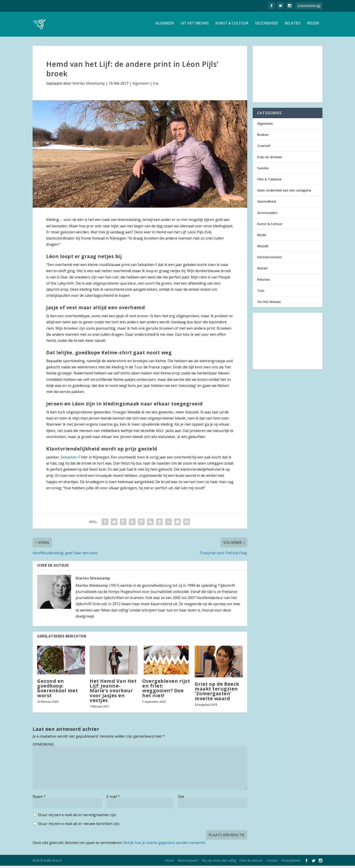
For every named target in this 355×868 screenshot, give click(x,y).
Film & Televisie (269, 181)
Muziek (263, 248)
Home (170, 863)
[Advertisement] (288, 76)
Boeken (263, 137)
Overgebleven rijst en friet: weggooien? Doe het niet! (166, 691)
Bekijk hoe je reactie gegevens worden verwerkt (164, 845)
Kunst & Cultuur (232, 26)
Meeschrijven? (188, 863)
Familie (263, 170)
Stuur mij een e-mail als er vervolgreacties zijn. (77, 817)
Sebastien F (70, 459)
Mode (262, 237)
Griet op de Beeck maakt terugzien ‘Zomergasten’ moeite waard (217, 693)
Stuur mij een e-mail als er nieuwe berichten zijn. (79, 826)
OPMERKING (43, 747)
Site (181, 799)
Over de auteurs (251, 863)
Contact (272, 863)
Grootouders (267, 215)
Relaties (293, 26)
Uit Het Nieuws (195, 26)
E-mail (113, 799)
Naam (39, 799)
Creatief (264, 148)
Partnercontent (270, 259)
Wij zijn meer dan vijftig (219, 863)
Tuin (261, 293)
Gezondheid (267, 26)
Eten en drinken (270, 159)
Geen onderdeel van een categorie (284, 193)
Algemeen (165, 26)
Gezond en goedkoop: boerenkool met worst (58, 691)
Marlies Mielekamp (89, 86)
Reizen (313, 26)
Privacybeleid (291, 863)
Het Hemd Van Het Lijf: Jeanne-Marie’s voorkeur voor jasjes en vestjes (113, 693)
